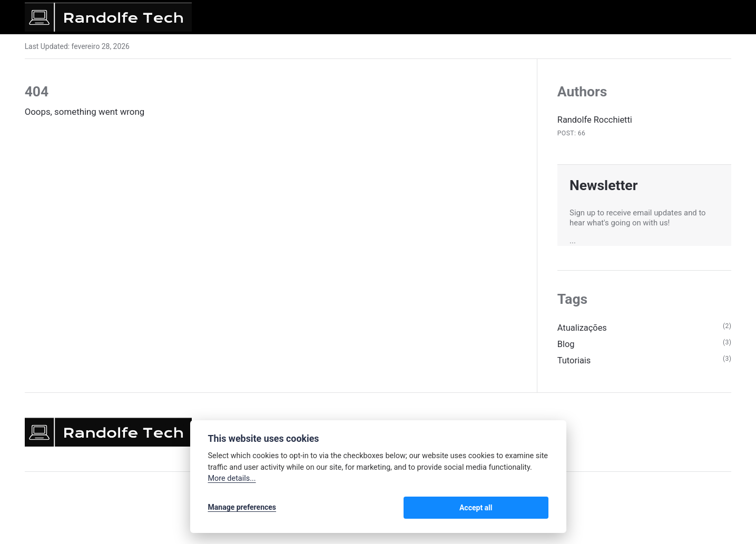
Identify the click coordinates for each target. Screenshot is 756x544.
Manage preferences (242, 508)
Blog (566, 345)
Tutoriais (575, 362)
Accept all (521, 508)
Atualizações (583, 329)
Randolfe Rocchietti (596, 120)
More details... (232, 480)
